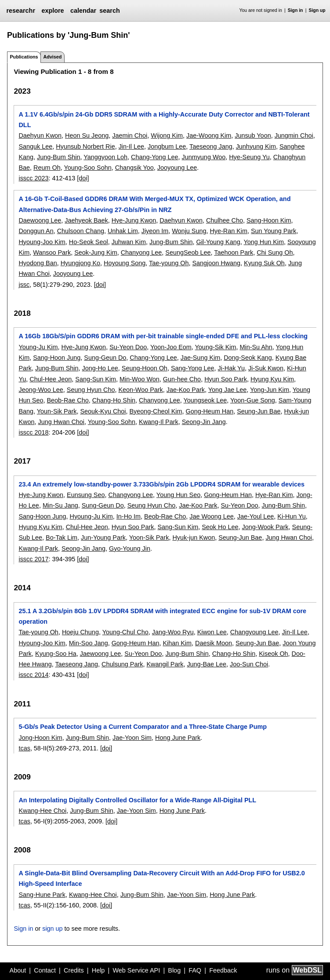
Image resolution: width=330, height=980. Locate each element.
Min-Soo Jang (89, 643)
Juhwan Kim (129, 242)
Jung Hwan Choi (61, 422)
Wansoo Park (52, 252)
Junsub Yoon (253, 135)
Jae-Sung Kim (200, 358)
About (18, 970)
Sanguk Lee (35, 146)
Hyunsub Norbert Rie (85, 146)
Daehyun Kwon (40, 135)
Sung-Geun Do (105, 358)
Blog (174, 970)
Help (98, 970)
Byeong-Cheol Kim (156, 411)
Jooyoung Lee (177, 168)
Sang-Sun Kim (96, 379)
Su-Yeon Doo (128, 347)
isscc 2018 (33, 432)
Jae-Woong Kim (209, 135)
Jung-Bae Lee (207, 664)
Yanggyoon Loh (105, 157)
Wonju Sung (189, 231)
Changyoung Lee (254, 632)
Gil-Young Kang (218, 242)
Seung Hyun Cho (91, 390)
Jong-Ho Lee (100, 368)
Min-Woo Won (140, 379)
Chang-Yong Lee (155, 157)
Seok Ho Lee (220, 527)
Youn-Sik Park (57, 411)
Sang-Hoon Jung (57, 358)
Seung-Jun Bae (259, 411)
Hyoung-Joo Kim (42, 242)
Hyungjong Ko (80, 263)
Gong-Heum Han (209, 411)
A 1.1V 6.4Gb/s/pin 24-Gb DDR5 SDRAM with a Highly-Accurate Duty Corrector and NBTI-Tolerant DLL (164, 120)
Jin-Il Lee (131, 146)
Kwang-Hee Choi (42, 811)
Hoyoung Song (125, 263)
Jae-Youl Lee (256, 516)
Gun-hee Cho (182, 379)
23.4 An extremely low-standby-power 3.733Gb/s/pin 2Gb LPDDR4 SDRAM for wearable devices (161, 484)
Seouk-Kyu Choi (103, 411)
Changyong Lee (131, 495)
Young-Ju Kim (38, 347)
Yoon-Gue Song (253, 400)
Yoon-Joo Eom (171, 347)
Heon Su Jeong (87, 135)
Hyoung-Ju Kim (91, 516)
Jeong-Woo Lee (41, 390)
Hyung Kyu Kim (272, 379)
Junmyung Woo (203, 157)
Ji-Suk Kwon (266, 368)
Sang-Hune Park (42, 895)
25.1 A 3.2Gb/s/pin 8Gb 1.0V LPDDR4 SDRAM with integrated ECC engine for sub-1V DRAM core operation (162, 616)
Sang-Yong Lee (193, 368)
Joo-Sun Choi (249, 664)
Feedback (223, 970)
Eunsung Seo (86, 495)
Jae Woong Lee (212, 516)
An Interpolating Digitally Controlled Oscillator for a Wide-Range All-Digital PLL (137, 800)
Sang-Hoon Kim (269, 220)
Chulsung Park (122, 664)
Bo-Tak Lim (62, 538)
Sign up (317, 10)
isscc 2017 (33, 559)
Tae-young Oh (169, 263)
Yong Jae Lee (228, 390)
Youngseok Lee (205, 400)
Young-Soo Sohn (87, 168)
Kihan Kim (177, 643)
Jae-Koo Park (186, 390)
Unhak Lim (123, 231)
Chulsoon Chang (81, 231)
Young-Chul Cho (125, 632)
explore (53, 11)
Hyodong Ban (38, 263)
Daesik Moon (214, 643)
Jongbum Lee (167, 146)
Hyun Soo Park (226, 379)
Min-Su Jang (60, 505)
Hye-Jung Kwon (134, 220)
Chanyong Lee (141, 252)
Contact (45, 970)
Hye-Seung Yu (249, 157)
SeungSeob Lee (188, 252)
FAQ (195, 970)
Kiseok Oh (273, 654)
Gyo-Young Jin (130, 549)
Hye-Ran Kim (228, 231)
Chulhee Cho (225, 220)
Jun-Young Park (103, 538)
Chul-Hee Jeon (51, 379)
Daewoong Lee (40, 220)
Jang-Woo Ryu (173, 632)
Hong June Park (178, 738)
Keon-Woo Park (140, 390)
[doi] (83, 178)
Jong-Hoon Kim (40, 738)
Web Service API (136, 970)
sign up (52, 929)
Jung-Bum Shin (58, 157)
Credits (74, 970)
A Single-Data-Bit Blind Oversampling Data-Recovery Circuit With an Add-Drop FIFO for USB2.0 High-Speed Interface (161, 878)
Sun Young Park (274, 231)
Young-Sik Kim (216, 347)
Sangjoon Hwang (216, 263)
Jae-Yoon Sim (132, 738)
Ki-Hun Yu (292, 516)
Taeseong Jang (211, 146)
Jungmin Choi (294, 135)
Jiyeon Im (155, 231)
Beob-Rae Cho (67, 400)
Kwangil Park (165, 664)
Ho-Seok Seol (89, 242)
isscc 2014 (33, 675)
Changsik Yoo (134, 168)
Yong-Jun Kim (270, 390)
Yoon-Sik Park (149, 538)
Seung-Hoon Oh (145, 368)
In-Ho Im (129, 516)
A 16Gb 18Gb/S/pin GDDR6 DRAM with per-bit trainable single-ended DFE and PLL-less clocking (163, 336)
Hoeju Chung (80, 632)
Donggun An (36, 231)
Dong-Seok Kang (248, 358)
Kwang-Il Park (159, 422)
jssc (24, 285)
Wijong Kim (167, 135)
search (109, 11)
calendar (83, 11)
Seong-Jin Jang (204, 422)
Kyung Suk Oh (264, 263)
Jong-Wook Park (265, 527)
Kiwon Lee (212, 632)
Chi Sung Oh (275, 252)
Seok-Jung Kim (96, 252)
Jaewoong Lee (101, 654)
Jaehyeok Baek (86, 220)
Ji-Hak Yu (231, 368)
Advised (52, 57)
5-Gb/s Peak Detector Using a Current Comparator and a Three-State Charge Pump (143, 727)
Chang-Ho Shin (114, 400)
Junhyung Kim (256, 146)
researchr (21, 11)
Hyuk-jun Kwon (194, 538)
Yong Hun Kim (263, 242)
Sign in (296, 10)
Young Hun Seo (178, 495)
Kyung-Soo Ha (56, 654)
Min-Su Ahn (256, 347)
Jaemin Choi (130, 135)
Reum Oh (47, 168)
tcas (24, 748)
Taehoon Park (234, 252)
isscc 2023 (33, 178)
